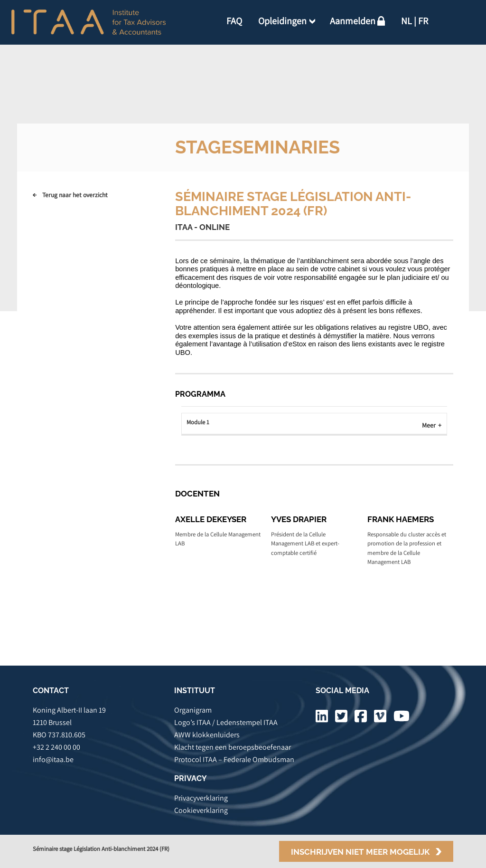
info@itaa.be (53, 759)
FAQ (234, 21)
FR (423, 21)
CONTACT (51, 691)
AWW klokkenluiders (207, 735)
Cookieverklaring (201, 810)
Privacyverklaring (201, 798)
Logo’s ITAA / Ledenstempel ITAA (226, 722)
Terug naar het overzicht (75, 195)
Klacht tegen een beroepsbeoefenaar (233, 747)
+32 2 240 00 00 (56, 747)
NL (407, 21)
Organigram (193, 710)
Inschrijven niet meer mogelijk (360, 852)
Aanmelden (353, 21)
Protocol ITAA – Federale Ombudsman (234, 759)
